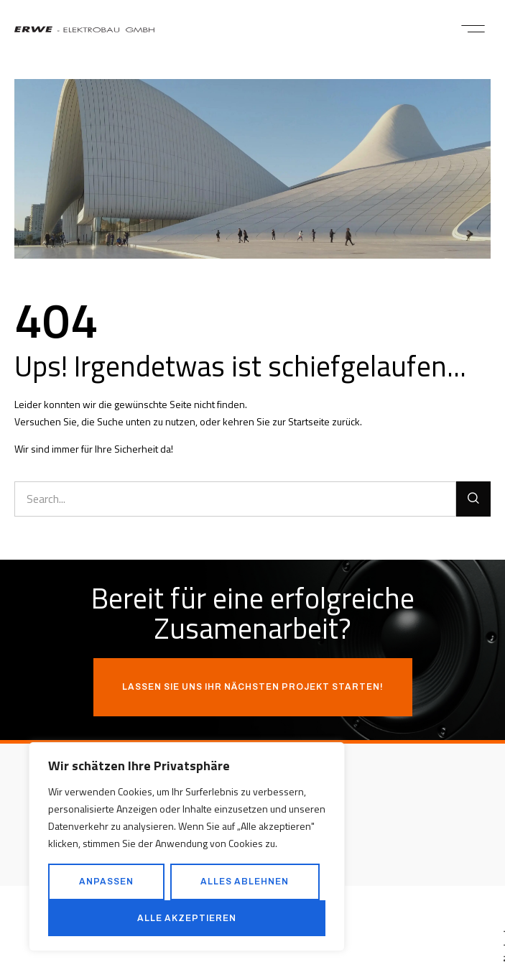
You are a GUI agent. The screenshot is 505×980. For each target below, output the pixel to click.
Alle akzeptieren (187, 918)
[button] (473, 29)
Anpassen (106, 882)
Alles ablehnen (245, 882)
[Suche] (473, 499)
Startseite (309, 421)
